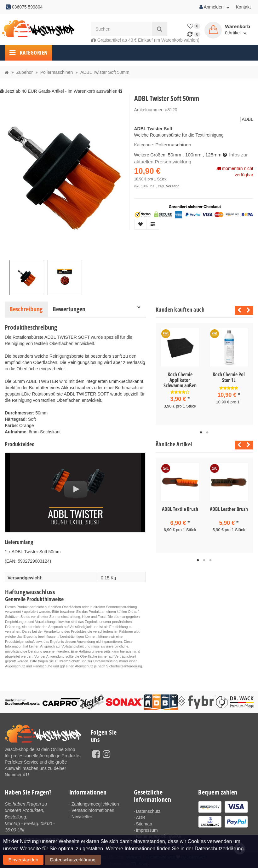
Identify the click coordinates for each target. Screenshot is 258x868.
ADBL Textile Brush (180, 508)
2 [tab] (207, 431)
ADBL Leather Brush (229, 508)
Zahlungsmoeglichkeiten (95, 804)
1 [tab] (201, 431)
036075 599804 (41, 839)
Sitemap (144, 824)
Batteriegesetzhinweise (158, 836)
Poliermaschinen (172, 144)
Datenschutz (148, 811)
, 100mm (190, 154)
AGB (140, 818)
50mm (174, 154)
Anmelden (215, 7)
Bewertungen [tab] (69, 309)
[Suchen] (121, 29)
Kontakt (243, 7)
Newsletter (82, 817)
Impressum (147, 830)
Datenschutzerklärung (53, 861)
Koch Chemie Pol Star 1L (229, 377)
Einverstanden (17, 861)
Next (248, 310)
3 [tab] (210, 559)
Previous (238, 310)
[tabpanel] (180, 373)
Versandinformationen (93, 810)
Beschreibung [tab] (26, 309)
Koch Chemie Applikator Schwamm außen (180, 380)
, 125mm (208, 154)
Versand (172, 184)
